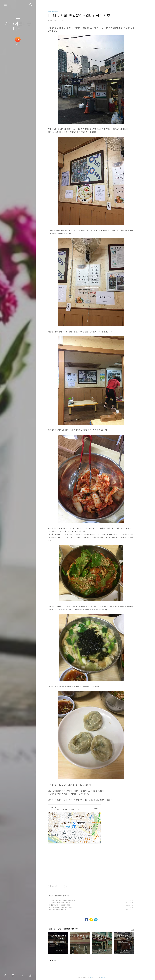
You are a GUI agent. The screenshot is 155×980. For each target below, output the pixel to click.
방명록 (14, 976)
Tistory (107, 977)
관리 (31, 976)
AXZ (95, 977)
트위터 (100, 920)
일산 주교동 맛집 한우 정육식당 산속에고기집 (66, 900)
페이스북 (91, 920)
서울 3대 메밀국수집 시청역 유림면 (63, 903)
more (137, 929)
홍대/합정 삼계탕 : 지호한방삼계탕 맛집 (64, 905)
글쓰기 (5, 976)
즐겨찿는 (60, 896)
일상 (55, 896)
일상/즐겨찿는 (58, 12)
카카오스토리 (95, 920)
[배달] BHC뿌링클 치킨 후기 (61, 910)
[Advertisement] (95, 866)
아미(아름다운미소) (18, 26)
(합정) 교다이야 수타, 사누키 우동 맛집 (64, 907)
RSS (22, 976)
